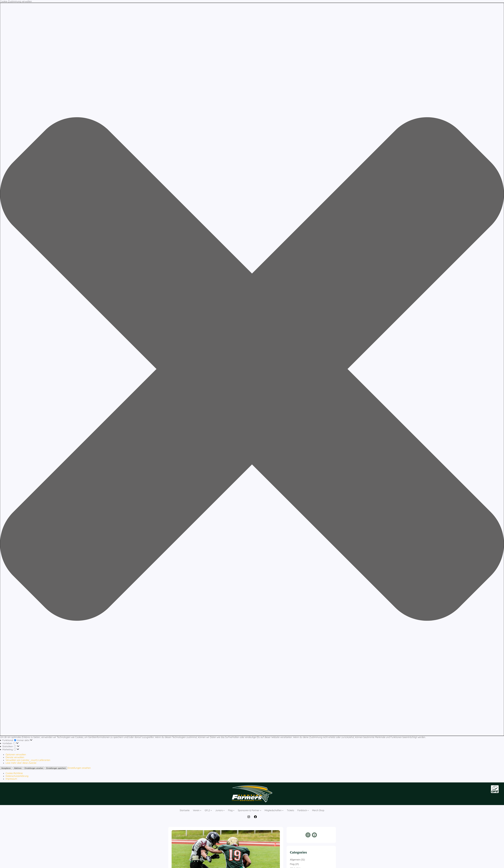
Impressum (11, 779)
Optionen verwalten (16, 755)
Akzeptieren (6, 768)
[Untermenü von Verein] (201, 810)
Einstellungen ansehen (34, 768)
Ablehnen (18, 768)
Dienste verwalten (15, 757)
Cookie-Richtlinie (14, 773)
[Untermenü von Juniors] (224, 810)
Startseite (185, 810)
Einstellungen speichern (56, 768)
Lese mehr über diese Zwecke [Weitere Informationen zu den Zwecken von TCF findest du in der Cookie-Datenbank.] (21, 763)
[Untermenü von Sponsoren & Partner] (261, 810)
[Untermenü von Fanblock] (308, 810)
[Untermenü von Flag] (234, 810)
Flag (292, 864)
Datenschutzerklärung (17, 776)
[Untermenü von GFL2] (211, 810)
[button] (252, 369)
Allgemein (295, 860)
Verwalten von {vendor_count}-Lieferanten (28, 760)
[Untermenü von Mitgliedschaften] (283, 810)
